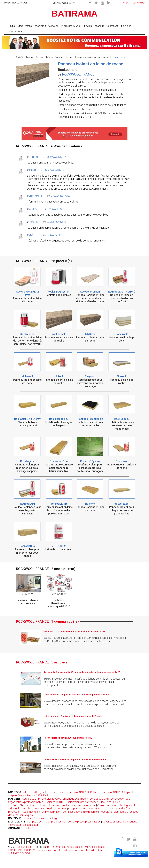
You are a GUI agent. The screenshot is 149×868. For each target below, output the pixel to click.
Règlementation (31, 812)
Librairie (27, 818)
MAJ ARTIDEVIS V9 (19, 853)
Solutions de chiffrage (46, 818)
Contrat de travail (99, 799)
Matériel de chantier (106, 808)
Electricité (105, 802)
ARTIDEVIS (16, 850)
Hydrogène (53, 808)
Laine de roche (119, 57)
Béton (85, 799)
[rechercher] (74, 2)
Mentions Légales (95, 847)
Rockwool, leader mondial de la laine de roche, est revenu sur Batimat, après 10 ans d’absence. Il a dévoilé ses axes (82, 724)
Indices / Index (55, 792)
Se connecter (30, 825)
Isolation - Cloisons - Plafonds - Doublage (45, 57)
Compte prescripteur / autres (84, 822)
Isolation (41, 805)
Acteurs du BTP (31, 799)
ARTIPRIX (29, 850)
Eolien (116, 802)
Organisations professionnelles (26, 802)
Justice (134, 812)
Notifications (44, 850)
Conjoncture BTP (54, 802)
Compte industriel (56, 822)
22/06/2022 (59, 594)
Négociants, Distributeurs (114, 812)
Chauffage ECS (71, 799)
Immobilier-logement (34, 808)
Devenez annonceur (113, 822)
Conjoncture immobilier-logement (116, 805)
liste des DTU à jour (34, 792)
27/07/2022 (27, 594)
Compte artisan (36, 822)
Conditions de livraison (65, 850)
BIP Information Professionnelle (65, 847)
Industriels (14, 808)
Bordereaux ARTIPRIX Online (81, 792)
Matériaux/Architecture (22, 805)
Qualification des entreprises (82, 802)
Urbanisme (54, 805)
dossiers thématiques (21, 815)
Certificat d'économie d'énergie (80, 812)
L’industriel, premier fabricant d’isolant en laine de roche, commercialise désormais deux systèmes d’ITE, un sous (79, 746)
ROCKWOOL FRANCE (78, 74)
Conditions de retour (91, 850)
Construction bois (120, 799)
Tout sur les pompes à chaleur (79, 805)
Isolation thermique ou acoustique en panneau (88, 57)
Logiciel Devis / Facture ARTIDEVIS (28, 795)
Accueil (20, 57)
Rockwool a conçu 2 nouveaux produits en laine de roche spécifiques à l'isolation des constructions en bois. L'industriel (80, 767)
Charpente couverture (81, 808)
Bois (64, 808)
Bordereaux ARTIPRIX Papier (115, 792)
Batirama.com (25, 847)
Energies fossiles (51, 799)
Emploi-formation (51, 812)
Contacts (29, 828)
